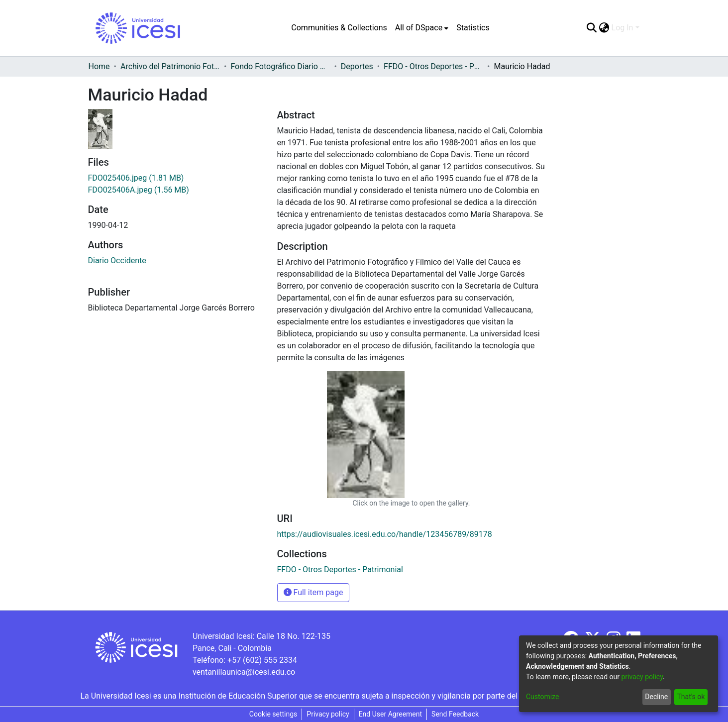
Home (99, 66)
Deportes (357, 66)
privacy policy (642, 677)
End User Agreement (390, 714)
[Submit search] (592, 28)
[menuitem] (422, 28)
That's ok (691, 697)
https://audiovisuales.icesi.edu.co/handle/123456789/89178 (385, 534)
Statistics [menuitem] (473, 28)
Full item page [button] (313, 592)
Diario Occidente (117, 260)
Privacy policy (328, 714)
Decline (656, 697)
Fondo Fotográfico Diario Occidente (280, 66)
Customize (542, 697)
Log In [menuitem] (623, 28)
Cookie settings (273, 714)
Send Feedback (455, 714)
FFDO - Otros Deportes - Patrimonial (433, 66)
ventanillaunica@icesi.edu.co (244, 672)
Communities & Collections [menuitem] (339, 28)
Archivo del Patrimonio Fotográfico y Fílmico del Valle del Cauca (170, 66)
